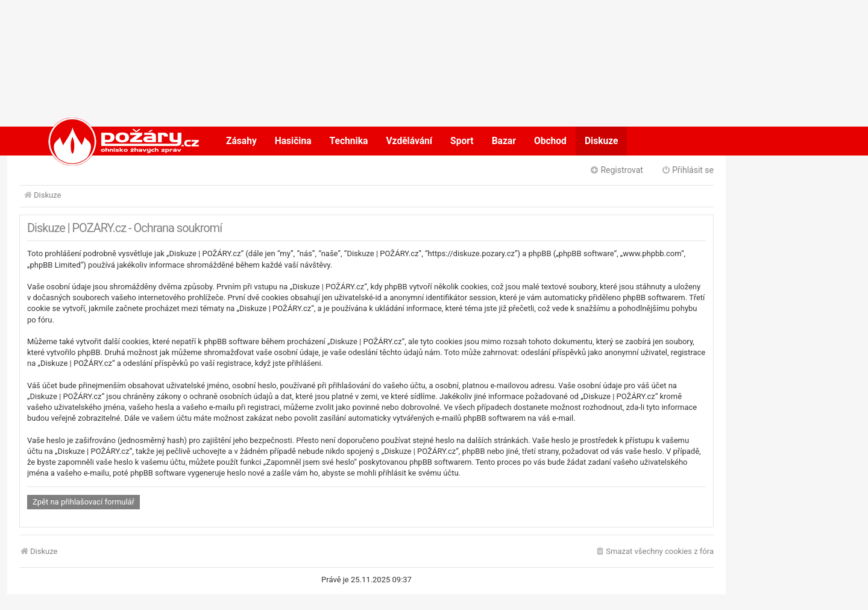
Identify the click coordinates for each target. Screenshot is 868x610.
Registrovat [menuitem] (616, 170)
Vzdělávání (409, 141)
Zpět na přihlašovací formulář (83, 502)
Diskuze (602, 141)
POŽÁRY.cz (111, 141)
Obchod (550, 141)
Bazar (504, 141)
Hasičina (293, 141)
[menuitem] (654, 552)
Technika (349, 141)
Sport (462, 141)
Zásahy (241, 141)
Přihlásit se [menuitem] (687, 170)
